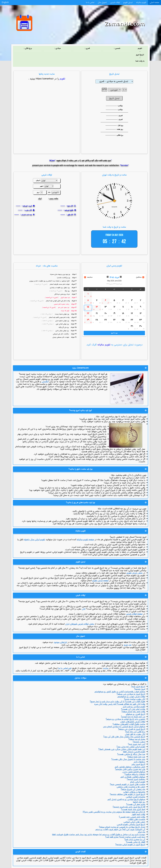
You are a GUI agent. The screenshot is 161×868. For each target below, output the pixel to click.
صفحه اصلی (154, 3)
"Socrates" (124, 165)
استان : (38, 180)
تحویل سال (100, 3)
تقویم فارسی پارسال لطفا (134, 752)
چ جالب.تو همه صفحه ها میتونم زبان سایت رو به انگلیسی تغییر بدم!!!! (114, 812)
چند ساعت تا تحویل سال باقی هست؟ (128, 759)
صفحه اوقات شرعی (134, 614)
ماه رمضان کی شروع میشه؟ (133, 789)
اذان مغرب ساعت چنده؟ (135, 699)
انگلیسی (45, 382)
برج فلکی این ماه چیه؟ (135, 732)
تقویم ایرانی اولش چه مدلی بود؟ (131, 747)
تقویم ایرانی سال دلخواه (34, 540)
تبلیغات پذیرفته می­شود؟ (135, 774)
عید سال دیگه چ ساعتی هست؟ (131, 754)
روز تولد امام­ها (139, 802)
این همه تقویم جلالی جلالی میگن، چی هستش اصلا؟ (122, 749)
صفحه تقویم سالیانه (85, 540)
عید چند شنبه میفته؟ (136, 757)
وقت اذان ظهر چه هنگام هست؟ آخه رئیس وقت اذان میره (120, 704)
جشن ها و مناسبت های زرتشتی (131, 787)
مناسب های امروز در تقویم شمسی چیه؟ (127, 784)
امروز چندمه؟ (140, 689)
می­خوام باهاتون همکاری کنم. (133, 777)
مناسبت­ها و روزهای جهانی (134, 792)
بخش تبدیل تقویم (135, 573)
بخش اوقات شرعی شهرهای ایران (80, 624)
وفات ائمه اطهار (138, 814)
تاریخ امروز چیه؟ (138, 687)
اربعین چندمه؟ (139, 742)
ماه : (50, 192)
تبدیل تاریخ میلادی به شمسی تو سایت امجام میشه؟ (122, 827)
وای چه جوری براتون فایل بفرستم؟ (130, 769)
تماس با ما (88, 3)
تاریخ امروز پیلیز (138, 764)
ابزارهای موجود (60, 642)
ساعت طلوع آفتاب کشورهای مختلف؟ (129, 724)
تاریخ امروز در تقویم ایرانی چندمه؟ (130, 845)
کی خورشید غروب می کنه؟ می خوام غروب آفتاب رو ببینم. (120, 829)
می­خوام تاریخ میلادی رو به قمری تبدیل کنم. (126, 799)
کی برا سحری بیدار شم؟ (135, 840)
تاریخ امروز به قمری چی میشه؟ (132, 729)
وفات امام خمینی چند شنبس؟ (132, 817)
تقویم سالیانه (140, 3)
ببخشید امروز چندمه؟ (136, 779)
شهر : (42, 186)
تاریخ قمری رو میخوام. (135, 714)
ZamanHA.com (125, 24)
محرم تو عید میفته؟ (137, 739)
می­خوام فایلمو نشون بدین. (134, 772)
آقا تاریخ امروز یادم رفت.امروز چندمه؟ (129, 807)
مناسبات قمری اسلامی (136, 797)
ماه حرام (142, 832)
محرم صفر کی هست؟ (136, 804)
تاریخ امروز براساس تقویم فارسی (131, 824)
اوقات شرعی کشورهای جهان (133, 722)
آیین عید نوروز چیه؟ (137, 744)
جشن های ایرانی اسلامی (134, 822)
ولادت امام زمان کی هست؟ (133, 709)
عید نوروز (128, 645)
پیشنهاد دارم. (139, 762)
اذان (84, 609)
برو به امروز (114, 333)
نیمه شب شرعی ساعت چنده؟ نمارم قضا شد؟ (125, 837)
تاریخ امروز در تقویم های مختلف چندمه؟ (127, 794)
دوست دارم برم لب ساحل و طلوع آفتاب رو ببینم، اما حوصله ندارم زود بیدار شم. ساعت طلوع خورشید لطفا (99, 835)
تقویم (62, 79)
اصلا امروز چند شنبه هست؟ (133, 809)
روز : (38, 192)
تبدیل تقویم (127, 3)
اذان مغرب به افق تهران (135, 734)
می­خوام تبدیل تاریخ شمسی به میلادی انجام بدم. (124, 727)
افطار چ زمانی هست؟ (136, 842)
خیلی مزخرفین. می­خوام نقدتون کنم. (130, 767)
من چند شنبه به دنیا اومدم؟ (133, 717)
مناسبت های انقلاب (136, 819)
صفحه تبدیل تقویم (100, 581)
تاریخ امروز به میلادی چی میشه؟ (131, 694)
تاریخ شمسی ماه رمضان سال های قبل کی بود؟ (124, 737)
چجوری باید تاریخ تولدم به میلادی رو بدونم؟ (125, 719)
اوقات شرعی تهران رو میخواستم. (131, 697)
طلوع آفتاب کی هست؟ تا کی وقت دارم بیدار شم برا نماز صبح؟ (117, 702)
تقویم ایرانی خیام (138, 782)
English (5, 3)
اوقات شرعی (114, 3)
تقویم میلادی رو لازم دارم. (134, 707)
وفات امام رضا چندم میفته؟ (133, 712)
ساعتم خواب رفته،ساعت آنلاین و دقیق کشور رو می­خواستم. (120, 692)
